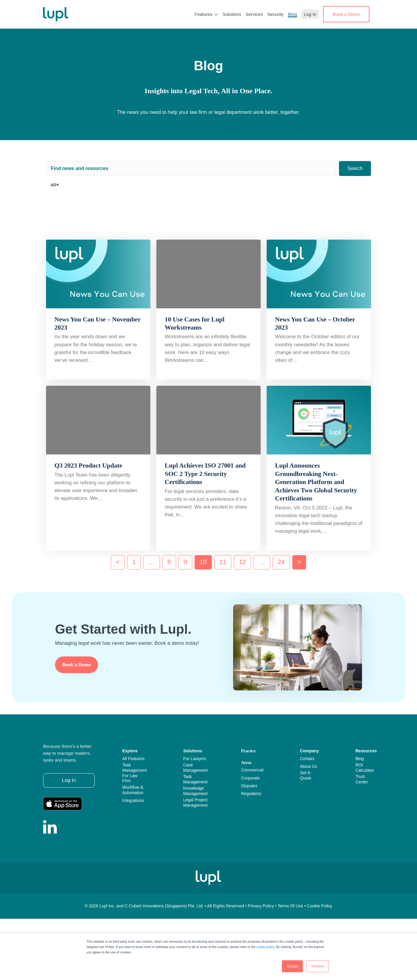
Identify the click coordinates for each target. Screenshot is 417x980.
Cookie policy (320, 906)
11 (223, 562)
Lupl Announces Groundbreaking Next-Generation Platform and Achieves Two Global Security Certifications (316, 482)
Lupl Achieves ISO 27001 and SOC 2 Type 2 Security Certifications (205, 474)
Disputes (249, 786)
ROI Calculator (365, 768)
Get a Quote (306, 775)
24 (281, 562)
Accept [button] (292, 966)
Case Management (195, 768)
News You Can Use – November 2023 (97, 323)
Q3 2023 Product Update (88, 465)
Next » (299, 562)
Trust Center (362, 779)
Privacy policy (261, 906)
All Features (133, 759)
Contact (307, 759)
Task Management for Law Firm (135, 773)
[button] (355, 169)
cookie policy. (266, 947)
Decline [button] (317, 966)
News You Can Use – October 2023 (315, 323)
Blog (360, 759)
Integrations (133, 800)
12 (242, 562)
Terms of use (291, 906)
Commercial (252, 770)
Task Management (195, 779)
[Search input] (191, 169)
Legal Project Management (195, 803)
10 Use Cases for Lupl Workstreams (195, 323)
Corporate (250, 778)
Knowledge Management (195, 791)
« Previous (118, 562)
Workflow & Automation (133, 790)
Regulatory (251, 794)
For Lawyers (195, 759)
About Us (308, 766)
